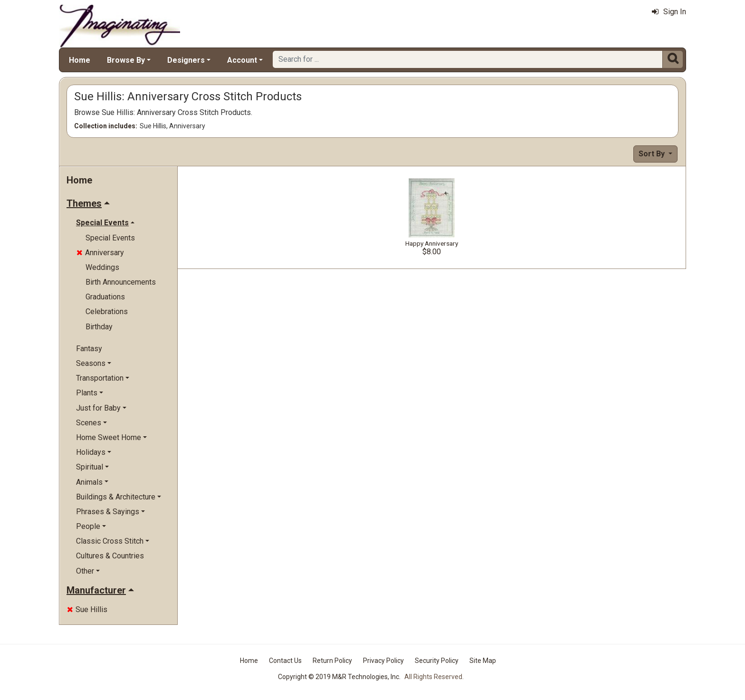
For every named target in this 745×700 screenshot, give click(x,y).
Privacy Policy (383, 661)
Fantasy (89, 349)
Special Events (110, 238)
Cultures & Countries (110, 556)
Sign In (669, 12)
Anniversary (100, 253)
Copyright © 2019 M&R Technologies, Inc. (339, 677)
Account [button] (242, 60)
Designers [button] (186, 60)
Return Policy (332, 661)
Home (80, 60)
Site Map (483, 661)
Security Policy (437, 661)
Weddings (102, 267)
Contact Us (285, 661)
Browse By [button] (126, 60)
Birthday (99, 327)
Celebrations (107, 312)
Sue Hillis (87, 609)
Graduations (105, 297)
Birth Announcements (121, 282)
